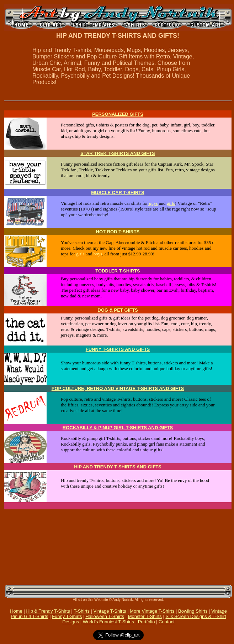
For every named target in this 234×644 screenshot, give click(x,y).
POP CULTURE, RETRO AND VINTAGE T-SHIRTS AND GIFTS (118, 388)
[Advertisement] (78, 546)
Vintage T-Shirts (110, 611)
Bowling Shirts (193, 611)
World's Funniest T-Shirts (108, 622)
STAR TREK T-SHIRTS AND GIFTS (118, 153)
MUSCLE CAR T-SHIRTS (118, 193)
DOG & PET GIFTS (118, 310)
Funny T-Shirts (67, 616)
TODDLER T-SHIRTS (118, 271)
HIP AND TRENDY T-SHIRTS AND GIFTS (118, 467)
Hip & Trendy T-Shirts (48, 611)
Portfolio (147, 622)
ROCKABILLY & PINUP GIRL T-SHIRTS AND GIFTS (118, 428)
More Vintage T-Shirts (152, 611)
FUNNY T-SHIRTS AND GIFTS (118, 349)
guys (153, 203)
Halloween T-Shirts (105, 616)
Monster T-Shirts (145, 616)
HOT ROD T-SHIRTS (118, 232)
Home (16, 611)
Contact (167, 622)
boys (98, 254)
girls (171, 203)
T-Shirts (82, 611)
